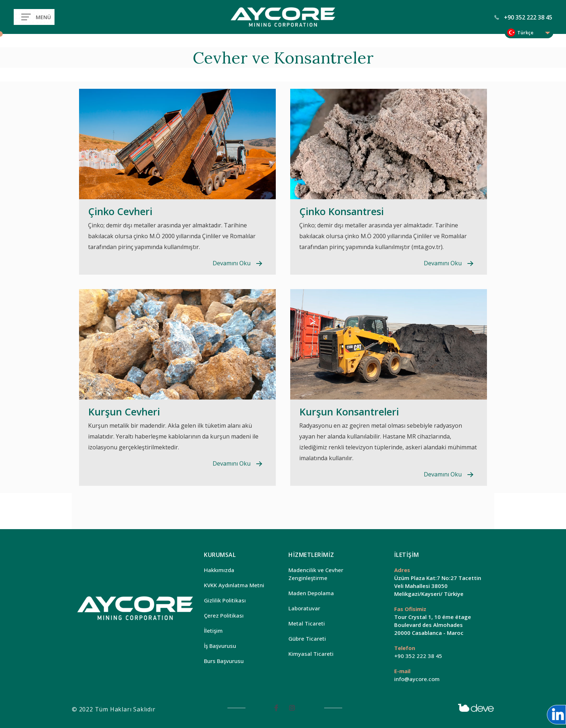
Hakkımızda (219, 570)
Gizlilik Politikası (225, 600)
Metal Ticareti (307, 623)
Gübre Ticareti (307, 638)
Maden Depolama (311, 593)
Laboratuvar (304, 608)
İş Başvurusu (220, 646)
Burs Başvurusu (224, 661)
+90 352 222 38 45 (523, 17)
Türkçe (525, 32)
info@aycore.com (417, 679)
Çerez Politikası (224, 615)
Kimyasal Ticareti (311, 654)
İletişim (213, 631)
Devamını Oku (232, 263)
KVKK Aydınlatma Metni (234, 585)
